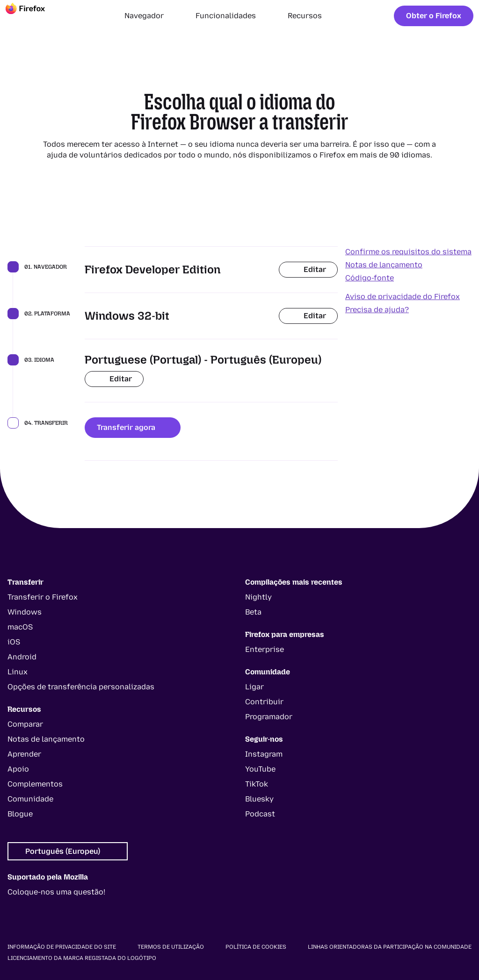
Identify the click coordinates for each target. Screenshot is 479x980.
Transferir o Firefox (43, 597)
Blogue (20, 814)
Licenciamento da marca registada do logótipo (82, 958)
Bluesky (259, 799)
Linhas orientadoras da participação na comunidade (390, 947)
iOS (14, 642)
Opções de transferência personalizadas (81, 687)
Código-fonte (370, 278)
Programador (269, 717)
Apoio (18, 769)
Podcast (260, 814)
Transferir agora (133, 427)
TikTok (257, 784)
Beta (253, 612)
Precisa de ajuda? (377, 310)
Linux (18, 672)
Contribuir (264, 702)
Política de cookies (256, 947)
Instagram (264, 754)
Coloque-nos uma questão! (56, 892)
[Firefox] (34, 16)
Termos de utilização (171, 947)
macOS (20, 627)
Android (22, 657)
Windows (25, 612)
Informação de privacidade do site (62, 947)
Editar (308, 269)
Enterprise (265, 649)
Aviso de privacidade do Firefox (403, 297)
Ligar (254, 687)
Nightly (258, 597)
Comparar (25, 724)
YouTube (260, 769)
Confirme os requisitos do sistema (408, 252)
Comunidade (30, 799)
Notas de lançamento (384, 265)
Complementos (35, 784)
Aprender (24, 754)
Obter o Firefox (434, 16)
